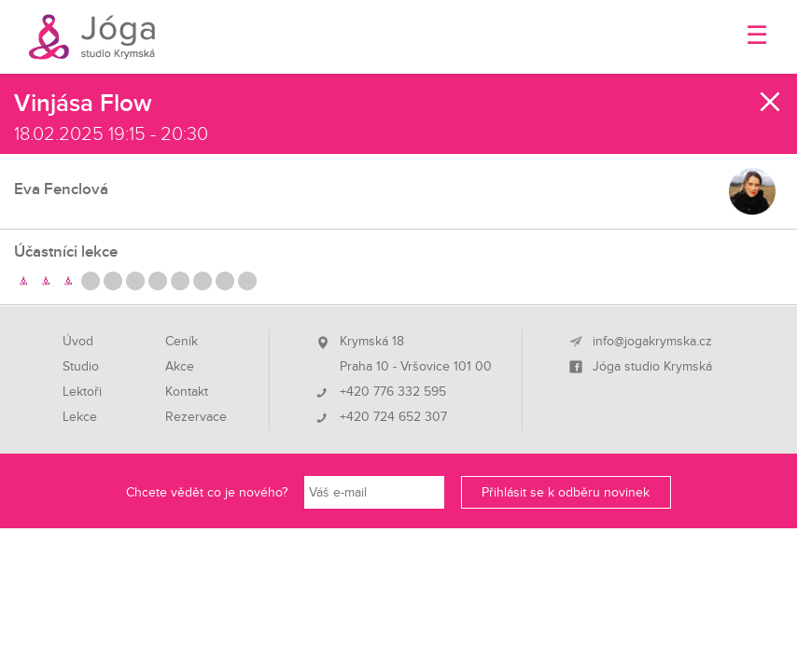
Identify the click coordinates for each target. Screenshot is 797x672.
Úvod (78, 342)
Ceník (182, 342)
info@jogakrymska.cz (652, 342)
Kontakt (187, 392)
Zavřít (771, 102)
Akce (180, 367)
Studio (81, 367)
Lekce (80, 417)
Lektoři (82, 392)
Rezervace (196, 417)
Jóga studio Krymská (652, 367)
